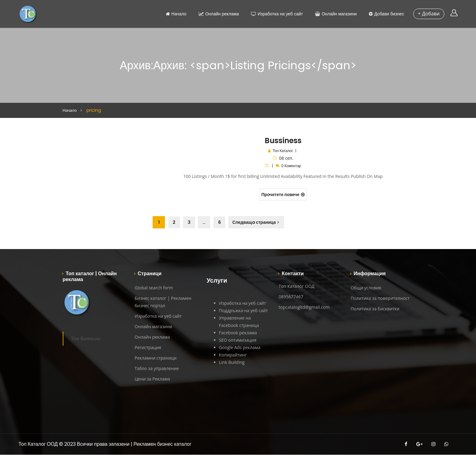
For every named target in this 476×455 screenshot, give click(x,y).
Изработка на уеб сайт (276, 14)
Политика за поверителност (380, 298)
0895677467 (291, 297)
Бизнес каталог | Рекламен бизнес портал (163, 302)
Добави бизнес (385, 14)
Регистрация (148, 348)
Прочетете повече (283, 195)
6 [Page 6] (221, 223)
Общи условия (366, 288)
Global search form (154, 288)
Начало (175, 14)
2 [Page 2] (174, 223)
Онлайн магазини (335, 14)
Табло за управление (157, 369)
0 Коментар (291, 166)
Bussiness (283, 141)
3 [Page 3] (190, 223)
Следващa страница (256, 223)
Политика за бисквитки (375, 309)
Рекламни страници (156, 358)
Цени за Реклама (152, 379)
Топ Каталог (283, 151)
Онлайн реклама (218, 14)
